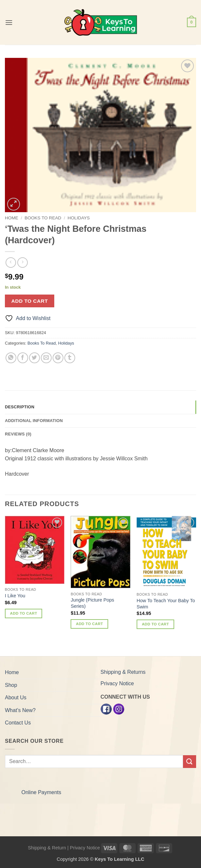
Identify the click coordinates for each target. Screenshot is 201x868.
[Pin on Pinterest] (58, 358)
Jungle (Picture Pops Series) (92, 603)
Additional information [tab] (34, 421)
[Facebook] (106, 709)
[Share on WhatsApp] (11, 358)
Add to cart (30, 301)
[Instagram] (119, 709)
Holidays (79, 218)
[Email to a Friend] (46, 358)
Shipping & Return (47, 848)
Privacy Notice (117, 683)
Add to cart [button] (24, 613)
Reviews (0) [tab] (18, 434)
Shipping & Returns (123, 672)
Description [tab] (20, 407)
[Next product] (11, 262)
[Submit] (190, 762)
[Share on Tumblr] (70, 358)
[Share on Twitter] (34, 358)
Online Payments (41, 792)
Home (12, 218)
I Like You (15, 596)
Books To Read (43, 218)
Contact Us (18, 723)
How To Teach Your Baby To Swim (166, 604)
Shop (11, 685)
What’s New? (20, 710)
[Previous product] (22, 262)
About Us (16, 698)
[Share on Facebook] (23, 358)
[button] (9, 22)
